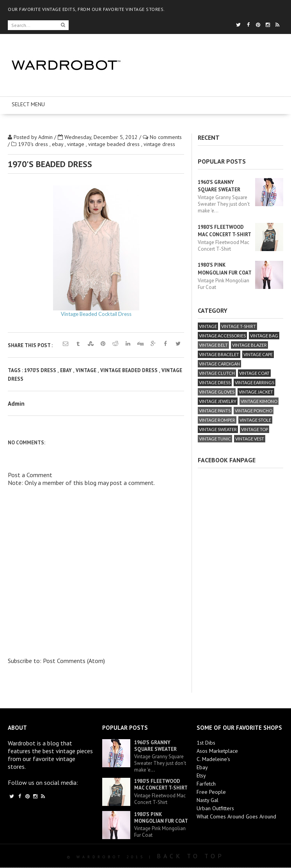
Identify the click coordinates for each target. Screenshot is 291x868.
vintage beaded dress (115, 144)
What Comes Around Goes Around (236, 816)
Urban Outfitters (215, 808)
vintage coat (254, 373)
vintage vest (250, 439)
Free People (211, 792)
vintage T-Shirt (239, 326)
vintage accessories (222, 336)
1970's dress (34, 144)
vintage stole (255, 420)
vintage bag (264, 336)
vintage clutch (217, 373)
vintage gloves (217, 392)
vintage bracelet (219, 354)
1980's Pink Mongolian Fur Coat (161, 818)
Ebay (202, 767)
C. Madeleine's (213, 759)
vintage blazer (249, 345)
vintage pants (215, 411)
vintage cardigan (219, 364)
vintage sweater (218, 429)
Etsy (201, 775)
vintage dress (159, 144)
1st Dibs (206, 743)
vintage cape (258, 354)
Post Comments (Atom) (74, 661)
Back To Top (191, 856)
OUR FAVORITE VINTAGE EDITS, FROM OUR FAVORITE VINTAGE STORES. (86, 9)
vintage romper (217, 420)
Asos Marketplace (217, 751)
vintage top (255, 429)
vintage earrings (255, 382)
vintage (76, 144)
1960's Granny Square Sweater (155, 746)
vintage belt (213, 345)
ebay (58, 144)
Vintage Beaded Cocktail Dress (96, 314)
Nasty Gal (208, 800)
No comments (166, 137)
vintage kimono (259, 401)
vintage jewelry (218, 401)
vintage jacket (256, 392)
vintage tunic (215, 439)
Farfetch (206, 784)
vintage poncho (254, 411)
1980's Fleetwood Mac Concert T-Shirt (161, 784)
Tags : (16, 370)
